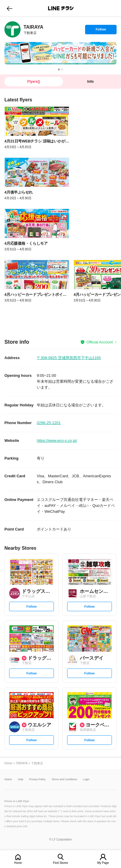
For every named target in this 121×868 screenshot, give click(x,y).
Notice (8, 779)
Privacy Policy (37, 779)
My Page (103, 863)
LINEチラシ (61, 8)
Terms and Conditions (64, 779)
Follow (101, 31)
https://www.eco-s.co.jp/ (57, 441)
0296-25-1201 (49, 423)
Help (21, 779)
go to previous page (10, 8)
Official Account (100, 342)
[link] (13, 29)
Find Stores (60, 863)
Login (86, 779)
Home (18, 863)
